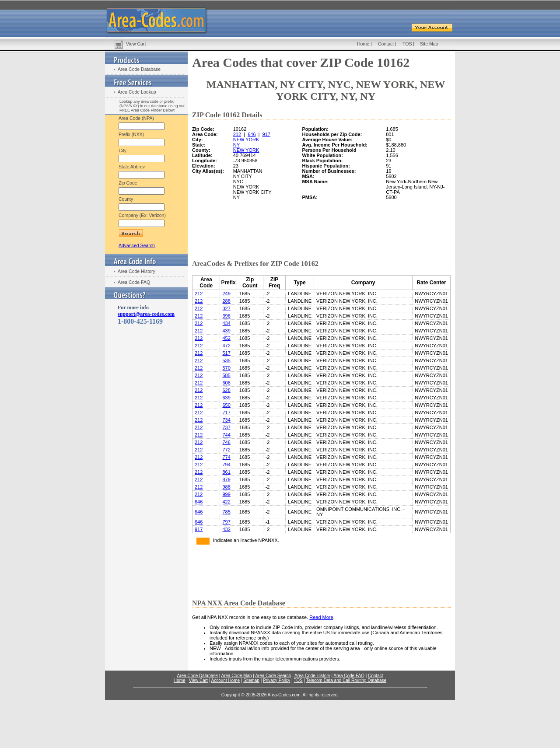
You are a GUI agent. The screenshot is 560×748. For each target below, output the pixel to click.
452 (226, 338)
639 (226, 398)
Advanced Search (137, 245)
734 (226, 420)
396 (226, 316)
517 (226, 353)
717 (226, 412)
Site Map (429, 44)
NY (236, 145)
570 (226, 368)
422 (226, 502)
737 (226, 427)
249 (226, 294)
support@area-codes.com (146, 314)
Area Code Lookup (137, 92)
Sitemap (251, 680)
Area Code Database (139, 69)
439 (226, 331)
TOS (407, 44)
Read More (321, 617)
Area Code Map (236, 676)
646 (252, 134)
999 (226, 494)
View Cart (136, 44)
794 (226, 465)
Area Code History (136, 271)
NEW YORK (246, 140)
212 (237, 134)
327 (226, 308)
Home (363, 44)
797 (226, 522)
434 (226, 323)
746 (226, 442)
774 (226, 457)
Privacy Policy (276, 680)
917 (266, 134)
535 (226, 360)
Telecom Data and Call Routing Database (346, 680)
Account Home (225, 680)
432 (226, 529)
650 (226, 405)
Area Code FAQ (134, 282)
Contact (386, 44)
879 (226, 479)
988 (226, 487)
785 (226, 512)
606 (226, 383)
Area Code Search (273, 676)
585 (226, 375)
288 (226, 301)
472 (226, 346)
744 (226, 435)
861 (226, 472)
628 (226, 390)
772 (226, 450)
